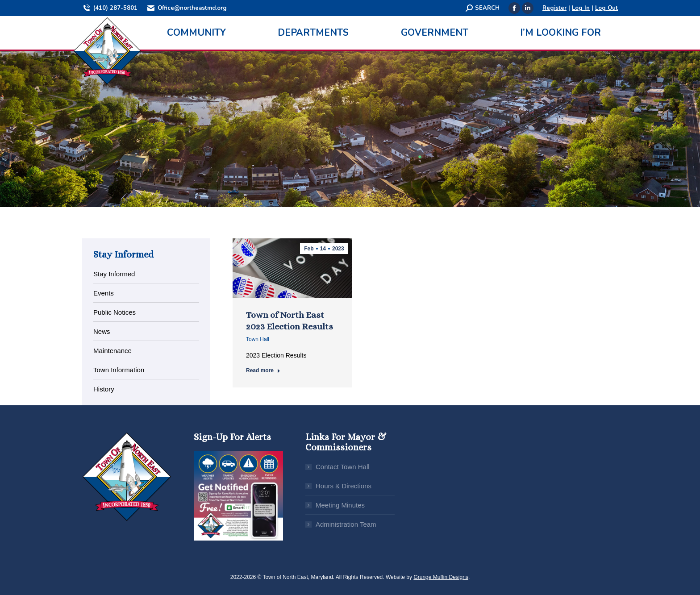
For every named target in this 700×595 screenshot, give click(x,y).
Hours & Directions (344, 486)
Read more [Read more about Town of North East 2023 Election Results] (263, 370)
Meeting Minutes (340, 505)
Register (554, 8)
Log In (581, 8)
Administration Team (346, 524)
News (102, 331)
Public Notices (115, 312)
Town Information (119, 370)
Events (104, 293)
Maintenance (112, 351)
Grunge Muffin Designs (441, 577)
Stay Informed (114, 274)
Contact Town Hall (343, 467)
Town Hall (258, 339)
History (104, 389)
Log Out (606, 8)
